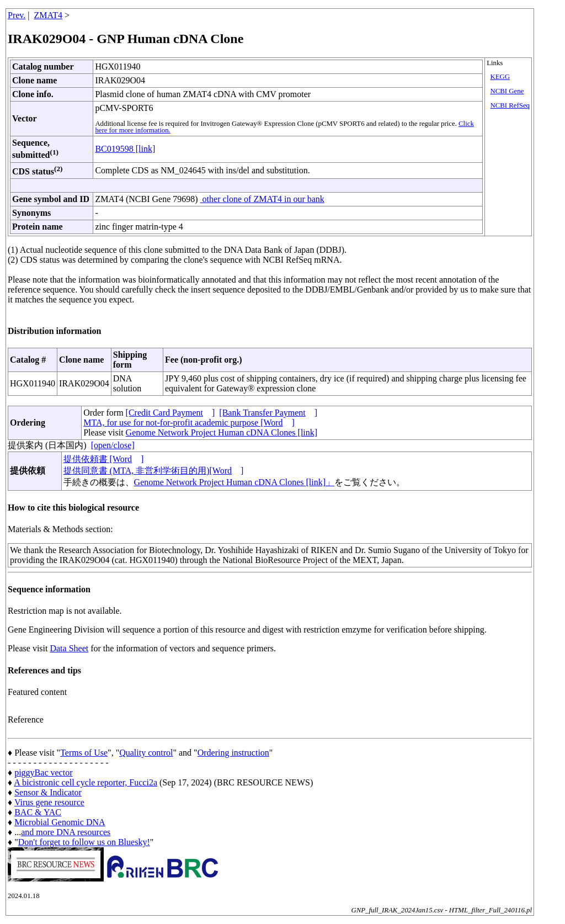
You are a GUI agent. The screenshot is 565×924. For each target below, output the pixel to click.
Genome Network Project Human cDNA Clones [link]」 (234, 482)
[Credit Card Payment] (170, 413)
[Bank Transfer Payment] (268, 413)
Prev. (17, 15)
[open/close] (113, 445)
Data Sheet (69, 648)
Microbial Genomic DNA (60, 822)
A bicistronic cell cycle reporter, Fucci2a (86, 782)
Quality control (146, 753)
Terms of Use (84, 753)
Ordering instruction (233, 753)
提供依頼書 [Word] (104, 459)
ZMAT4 (49, 15)
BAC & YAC (38, 812)
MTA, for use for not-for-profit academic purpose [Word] (189, 423)
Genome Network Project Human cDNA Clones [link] (222, 432)
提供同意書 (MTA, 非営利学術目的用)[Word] (154, 471)
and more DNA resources (66, 832)
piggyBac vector (43, 772)
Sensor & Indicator (48, 792)
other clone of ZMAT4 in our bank (262, 199)
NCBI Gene (507, 91)
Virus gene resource (49, 802)
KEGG (500, 77)
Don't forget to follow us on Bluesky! (84, 842)
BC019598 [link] (125, 149)
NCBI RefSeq (510, 105)
